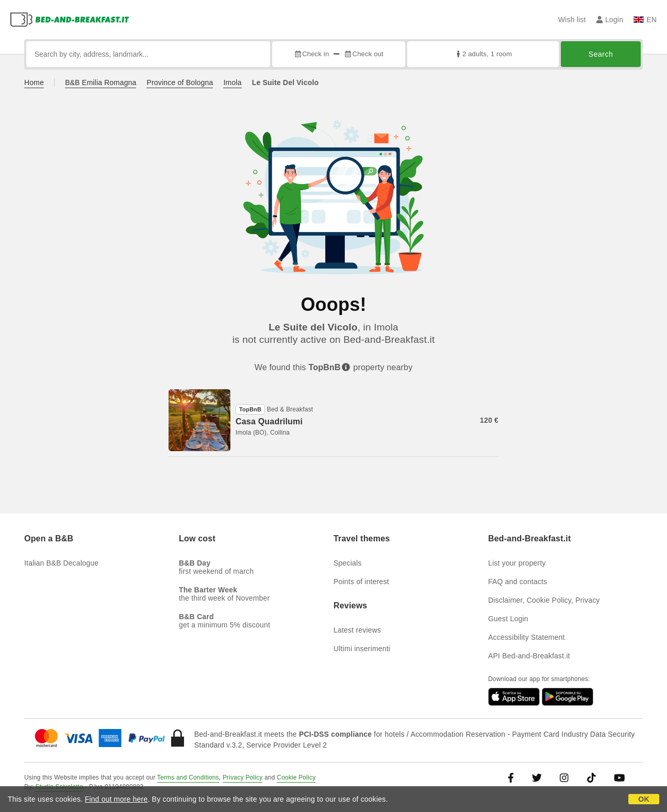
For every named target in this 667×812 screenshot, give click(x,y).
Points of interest (361, 582)
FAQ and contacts (518, 582)
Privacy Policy (243, 777)
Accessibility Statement (527, 637)
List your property (517, 563)
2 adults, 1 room (483, 54)
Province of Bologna (180, 82)
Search (601, 54)
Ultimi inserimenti (362, 649)
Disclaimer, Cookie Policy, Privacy (544, 600)
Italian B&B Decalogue (61, 563)
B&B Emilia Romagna (101, 82)
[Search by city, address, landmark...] (148, 54)
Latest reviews (357, 630)
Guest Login (508, 619)
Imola (232, 82)
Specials (348, 563)
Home (34, 82)
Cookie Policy (296, 777)
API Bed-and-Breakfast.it (529, 656)
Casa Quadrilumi (269, 421)
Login (610, 20)
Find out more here (116, 799)
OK (644, 799)
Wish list (572, 20)
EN (645, 20)
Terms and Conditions (188, 777)
